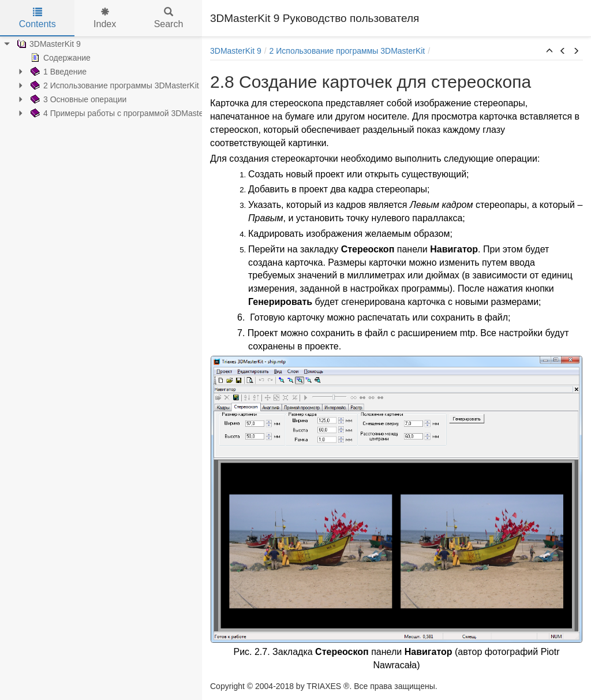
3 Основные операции (77, 99)
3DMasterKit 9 (48, 44)
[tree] (101, 79)
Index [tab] (105, 18)
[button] (549, 51)
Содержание (59, 58)
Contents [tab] (38, 18)
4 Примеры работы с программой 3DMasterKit (122, 113)
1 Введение (57, 72)
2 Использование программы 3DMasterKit (114, 85)
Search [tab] (169, 18)
